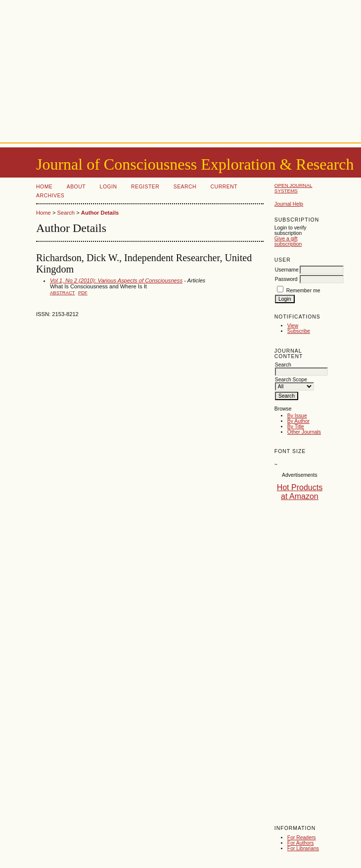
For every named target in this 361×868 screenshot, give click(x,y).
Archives (50, 196)
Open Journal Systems (293, 188)
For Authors (301, 843)
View (293, 326)
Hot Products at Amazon (300, 492)
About (76, 187)
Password (286, 279)
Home (44, 187)
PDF (83, 293)
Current (224, 187)
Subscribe (299, 331)
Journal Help (289, 204)
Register (145, 187)
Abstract (63, 293)
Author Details (100, 213)
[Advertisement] (181, 69)
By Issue (297, 416)
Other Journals (304, 432)
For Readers (302, 838)
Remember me (303, 291)
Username (287, 270)
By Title (296, 427)
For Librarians (303, 848)
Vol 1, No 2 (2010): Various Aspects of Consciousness (116, 280)
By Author (298, 421)
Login (109, 187)
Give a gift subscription (288, 241)
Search (185, 187)
